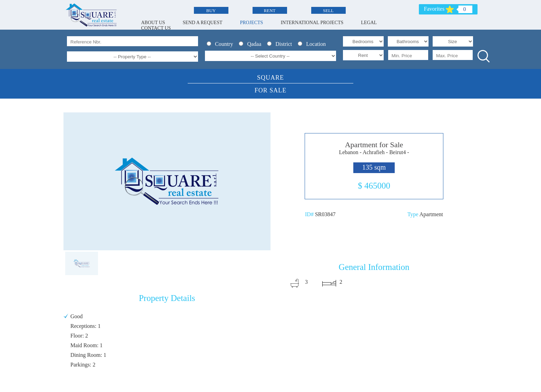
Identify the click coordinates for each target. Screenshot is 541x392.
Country (222, 44)
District (282, 44)
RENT (270, 11)
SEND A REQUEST (202, 23)
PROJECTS (252, 23)
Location (313, 44)
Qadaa (252, 44)
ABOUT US (153, 23)
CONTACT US (156, 28)
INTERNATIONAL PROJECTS (312, 23)
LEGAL (369, 23)
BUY (211, 11)
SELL (328, 11)
